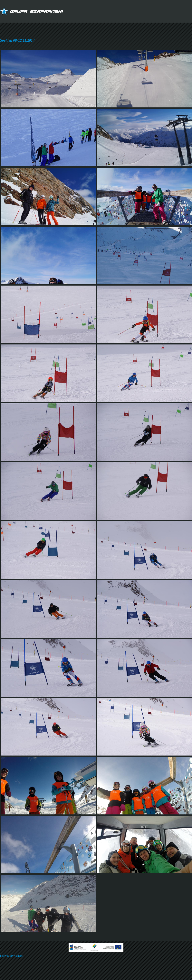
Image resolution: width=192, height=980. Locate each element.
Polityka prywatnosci (12, 956)
